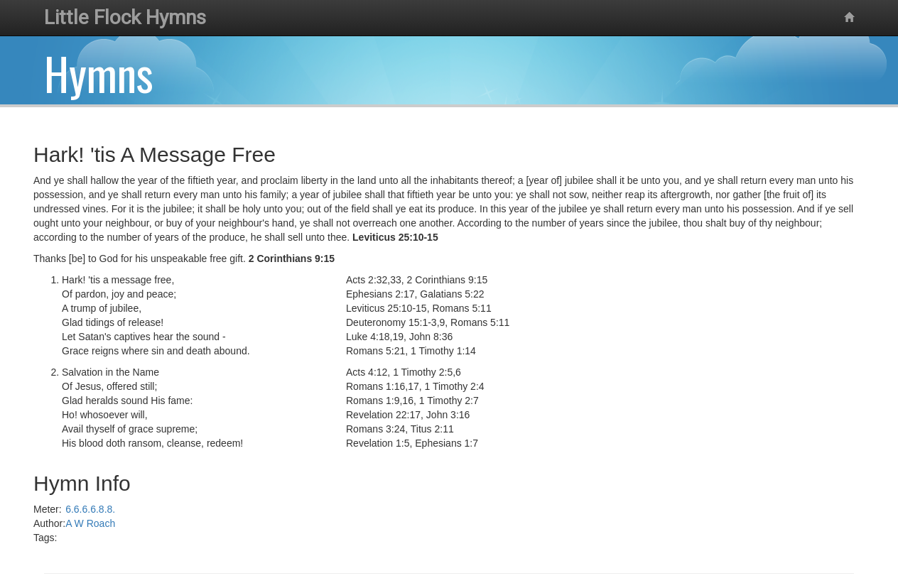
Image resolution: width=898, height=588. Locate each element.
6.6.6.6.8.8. (90, 509)
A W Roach (90, 523)
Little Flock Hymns (125, 17)
